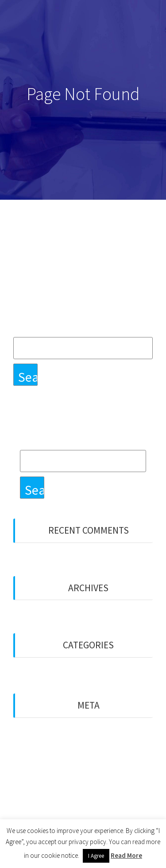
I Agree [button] (96, 856)
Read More (126, 855)
